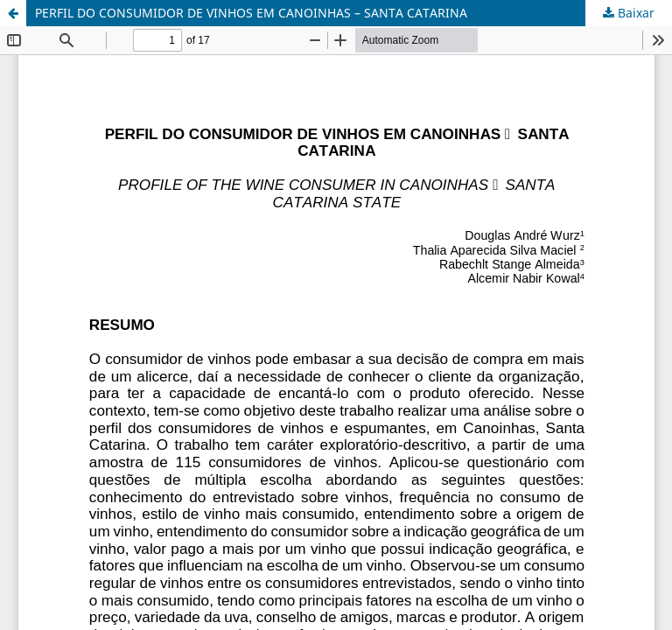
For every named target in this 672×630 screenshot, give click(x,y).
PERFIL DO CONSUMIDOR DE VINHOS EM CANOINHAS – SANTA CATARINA (251, 13)
